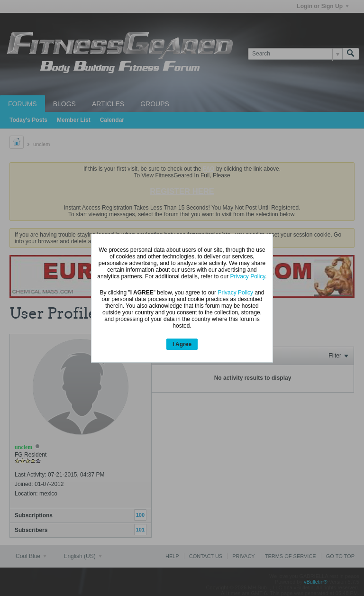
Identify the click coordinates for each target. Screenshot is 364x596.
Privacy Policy (248, 276)
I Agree (182, 344)
